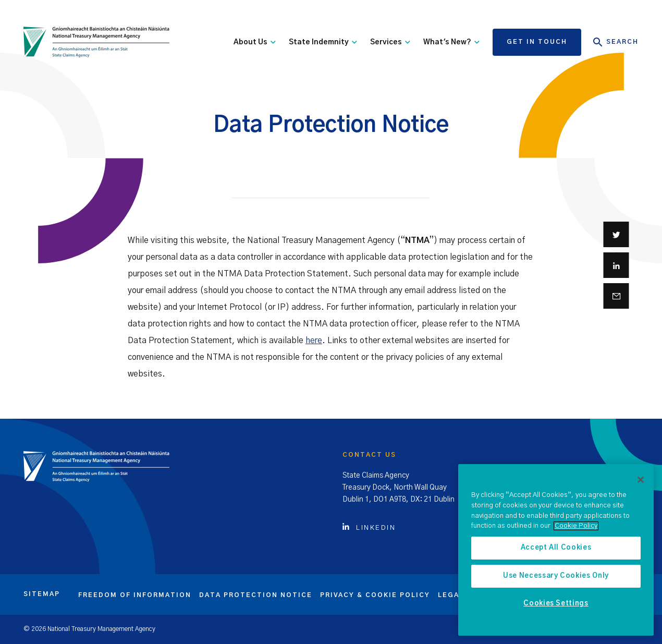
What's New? (451, 42)
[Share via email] (616, 296)
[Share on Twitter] (616, 234)
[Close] (641, 480)
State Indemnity (323, 42)
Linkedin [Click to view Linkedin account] (369, 528)
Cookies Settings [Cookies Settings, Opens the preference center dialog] (556, 604)
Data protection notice (256, 595)
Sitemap (42, 594)
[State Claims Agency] (96, 42)
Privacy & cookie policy (375, 595)
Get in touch (537, 42)
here (314, 341)
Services (390, 42)
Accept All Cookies (556, 548)
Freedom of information (135, 595)
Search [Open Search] (616, 42)
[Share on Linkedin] (616, 265)
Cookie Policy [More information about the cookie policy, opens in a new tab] (576, 526)
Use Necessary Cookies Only (556, 576)
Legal (451, 595)
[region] (556, 550)
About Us (255, 42)
